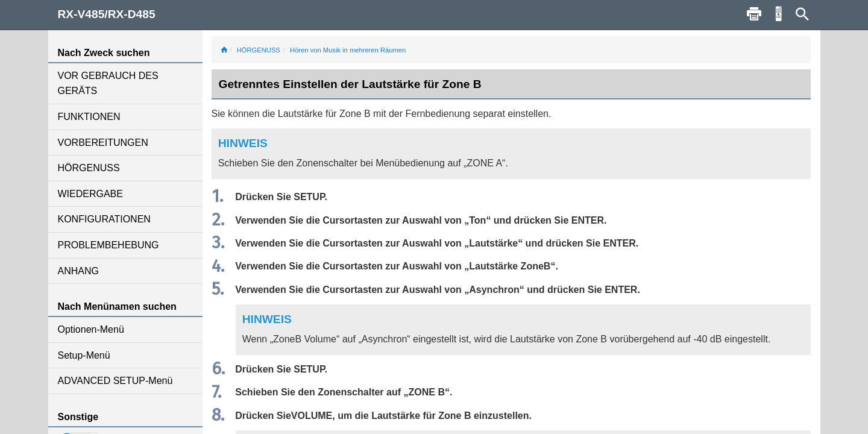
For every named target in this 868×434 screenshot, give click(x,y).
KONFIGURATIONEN (104, 219)
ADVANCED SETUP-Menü (115, 381)
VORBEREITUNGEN (103, 143)
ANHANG (78, 271)
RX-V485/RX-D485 (107, 14)
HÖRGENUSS (89, 168)
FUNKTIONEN (89, 117)
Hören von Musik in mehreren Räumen (348, 50)
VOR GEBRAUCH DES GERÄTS (108, 83)
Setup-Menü (84, 355)
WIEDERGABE (90, 194)
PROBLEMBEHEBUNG (108, 245)
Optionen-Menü (91, 329)
